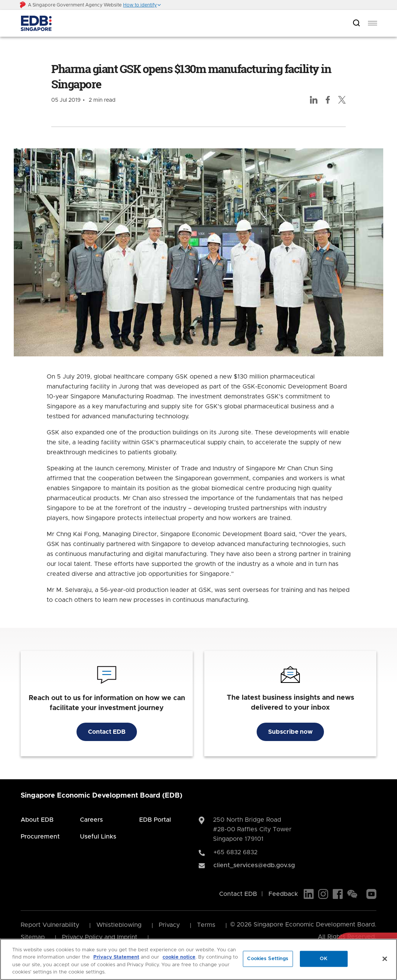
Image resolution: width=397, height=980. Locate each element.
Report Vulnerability (50, 925)
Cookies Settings (268, 959)
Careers (91, 820)
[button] (142, 5)
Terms (206, 925)
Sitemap (33, 937)
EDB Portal (155, 820)
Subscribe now (290, 732)
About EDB (37, 820)
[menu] (373, 23)
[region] (198, 959)
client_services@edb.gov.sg (254, 865)
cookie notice (179, 957)
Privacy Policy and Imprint (100, 937)
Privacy (169, 925)
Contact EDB (107, 732)
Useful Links (98, 837)
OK (324, 959)
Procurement (40, 837)
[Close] (385, 959)
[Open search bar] (356, 24)
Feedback (283, 894)
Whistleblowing (119, 925)
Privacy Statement (116, 957)
